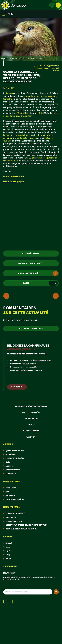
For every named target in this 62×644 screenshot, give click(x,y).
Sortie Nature (12, 488)
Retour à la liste (31, 254)
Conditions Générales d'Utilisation (31, 406)
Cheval (9, 543)
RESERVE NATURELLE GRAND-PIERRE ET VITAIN (26, 525)
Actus (49, 65)
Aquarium (10, 496)
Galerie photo (31, 419)
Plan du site (31, 437)
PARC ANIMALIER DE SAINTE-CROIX (21, 529)
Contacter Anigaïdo (31, 412)
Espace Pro (11, 474)
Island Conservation (14, 176)
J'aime (40, 283)
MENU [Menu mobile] (8, 14)
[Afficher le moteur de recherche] (58, 5)
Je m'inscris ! (17, 387)
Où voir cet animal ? (38, 273)
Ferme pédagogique (15, 499)
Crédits (31, 425)
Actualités (10, 455)
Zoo (7, 492)
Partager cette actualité (31, 263)
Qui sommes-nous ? (15, 451)
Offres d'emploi (13, 470)
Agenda (9, 466)
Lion (8, 547)
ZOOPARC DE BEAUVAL (16, 514)
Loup (8, 555)
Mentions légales (31, 431)
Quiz (8, 462)
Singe (8, 558)
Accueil (43, 65)
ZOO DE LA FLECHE (14, 521)
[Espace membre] (52, 5)
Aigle (8, 551)
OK (56, 592)
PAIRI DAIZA (11, 517)
